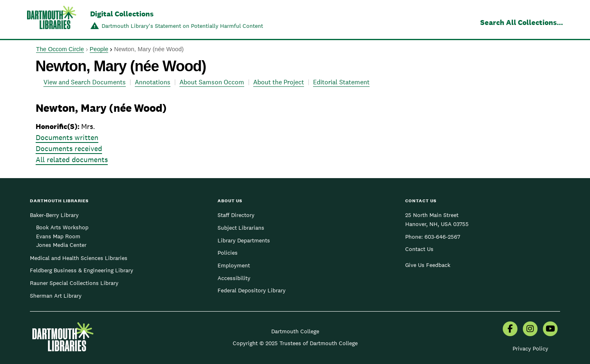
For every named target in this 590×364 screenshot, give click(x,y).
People (99, 49)
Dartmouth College (295, 331)
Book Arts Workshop (62, 227)
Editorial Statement (341, 82)
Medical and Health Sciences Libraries (79, 258)
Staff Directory (236, 215)
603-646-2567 (442, 237)
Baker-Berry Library (54, 215)
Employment (234, 265)
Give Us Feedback (428, 265)
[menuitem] (510, 330)
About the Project (279, 82)
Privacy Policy (530, 348)
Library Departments (244, 240)
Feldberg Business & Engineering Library (82, 270)
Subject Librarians (241, 228)
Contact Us (419, 249)
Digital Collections (122, 14)
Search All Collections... (522, 22)
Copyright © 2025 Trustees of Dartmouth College (295, 343)
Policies (228, 253)
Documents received (69, 148)
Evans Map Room (58, 236)
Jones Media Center (61, 245)
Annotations (153, 82)
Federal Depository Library (252, 290)
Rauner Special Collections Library (74, 283)
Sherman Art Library (56, 296)
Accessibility (234, 278)
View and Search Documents (85, 82)
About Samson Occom (212, 82)
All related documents (72, 159)
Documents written (67, 137)
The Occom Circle (60, 49)
